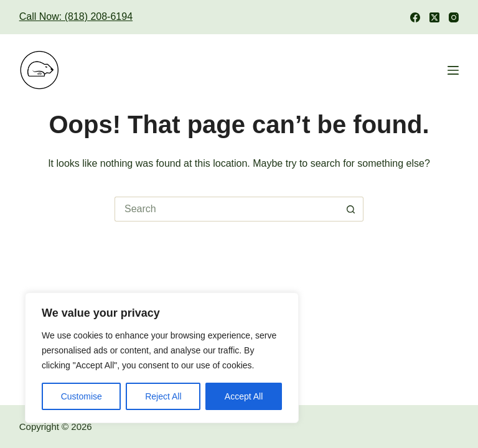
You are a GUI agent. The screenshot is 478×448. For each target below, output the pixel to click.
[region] (162, 358)
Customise (82, 396)
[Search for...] (227, 209)
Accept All (244, 396)
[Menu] (453, 70)
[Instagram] (454, 17)
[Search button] (351, 209)
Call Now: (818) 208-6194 (76, 16)
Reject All (163, 396)
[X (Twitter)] (434, 17)
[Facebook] (415, 17)
